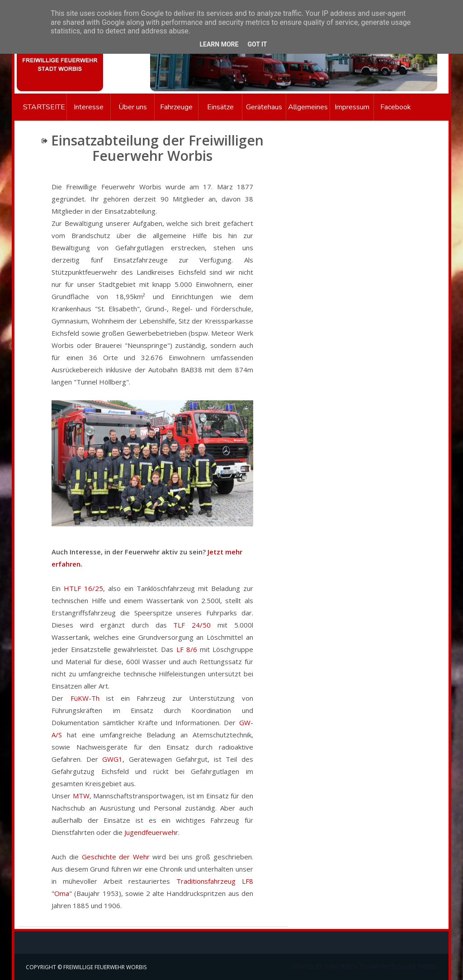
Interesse (89, 107)
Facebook (396, 107)
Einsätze (220, 107)
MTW (81, 796)
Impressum (352, 107)
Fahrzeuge (176, 107)
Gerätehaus (264, 107)
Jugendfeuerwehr (151, 832)
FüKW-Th (85, 698)
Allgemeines (308, 107)
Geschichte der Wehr (116, 857)
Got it (257, 44)
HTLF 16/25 (83, 588)
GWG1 (112, 759)
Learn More (219, 44)
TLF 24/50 (192, 625)
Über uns (133, 107)
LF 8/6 (187, 649)
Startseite (40, 107)
